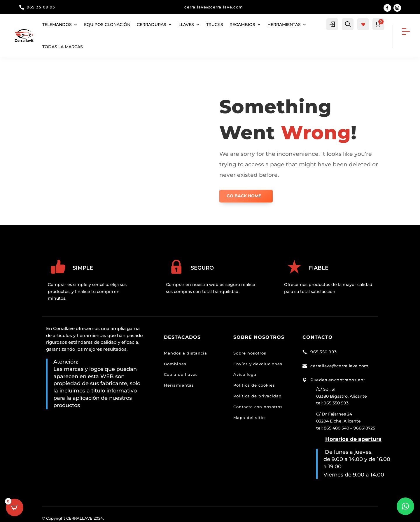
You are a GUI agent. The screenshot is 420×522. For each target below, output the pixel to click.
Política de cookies (254, 385)
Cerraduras (152, 25)
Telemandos (57, 25)
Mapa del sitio (249, 418)
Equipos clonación (107, 25)
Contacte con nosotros (258, 407)
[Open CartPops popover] (15, 507)
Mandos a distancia (185, 353)
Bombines (175, 364)
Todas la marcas (63, 47)
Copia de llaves (181, 374)
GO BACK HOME (244, 196)
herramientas (284, 25)
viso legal (247, 374)
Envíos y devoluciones (258, 364)
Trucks (215, 25)
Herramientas (179, 385)
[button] (405, 506)
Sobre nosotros (250, 353)
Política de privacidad (258, 396)
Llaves (186, 25)
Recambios (242, 25)
